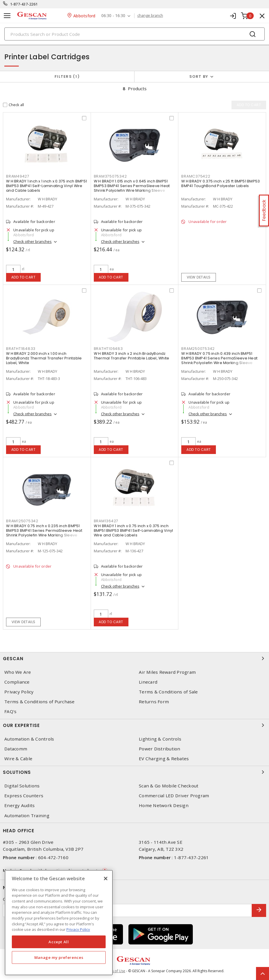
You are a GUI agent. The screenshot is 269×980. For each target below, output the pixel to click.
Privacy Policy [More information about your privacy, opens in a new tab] (78, 929)
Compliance (17, 682)
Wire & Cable (18, 759)
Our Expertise (134, 725)
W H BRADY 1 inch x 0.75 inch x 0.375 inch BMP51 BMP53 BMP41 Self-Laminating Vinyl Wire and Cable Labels (133, 530)
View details (199, 277)
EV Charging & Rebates (164, 759)
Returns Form (154, 702)
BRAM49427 (18, 176)
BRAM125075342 (22, 521)
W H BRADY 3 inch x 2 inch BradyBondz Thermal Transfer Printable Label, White (132, 356)
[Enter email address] (127, 910)
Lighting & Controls (160, 739)
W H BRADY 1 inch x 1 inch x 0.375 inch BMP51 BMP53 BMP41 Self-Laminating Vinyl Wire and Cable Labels (46, 186)
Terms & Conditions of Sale (168, 692)
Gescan (134, 658)
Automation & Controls (29, 739)
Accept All (59, 942)
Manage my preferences (59, 957)
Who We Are (18, 672)
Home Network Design (164, 805)
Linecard (148, 682)
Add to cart (24, 277)
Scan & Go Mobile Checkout (169, 786)
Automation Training (27, 816)
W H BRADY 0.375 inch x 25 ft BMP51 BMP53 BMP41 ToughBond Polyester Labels (221, 183)
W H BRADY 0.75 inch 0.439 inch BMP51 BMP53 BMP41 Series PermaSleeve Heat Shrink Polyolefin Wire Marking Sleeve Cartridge (219, 360)
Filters (67, 76)
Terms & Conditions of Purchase (40, 702)
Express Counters (24, 796)
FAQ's (10, 712)
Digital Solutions (22, 786)
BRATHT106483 (108, 349)
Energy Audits (19, 805)
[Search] (134, 34)
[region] (59, 923)
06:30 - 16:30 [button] (113, 16)
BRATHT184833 (21, 349)
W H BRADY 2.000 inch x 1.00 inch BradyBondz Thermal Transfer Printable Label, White (44, 358)
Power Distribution (160, 749)
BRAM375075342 (110, 176)
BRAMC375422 (196, 176)
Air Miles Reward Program (167, 672)
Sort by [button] (199, 76)
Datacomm (16, 749)
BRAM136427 (106, 521)
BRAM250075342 (198, 349)
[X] (106, 879)
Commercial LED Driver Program (174, 796)
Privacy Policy (19, 692)
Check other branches (32, 241)
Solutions (134, 772)
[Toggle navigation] (7, 16)
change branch (150, 16)
